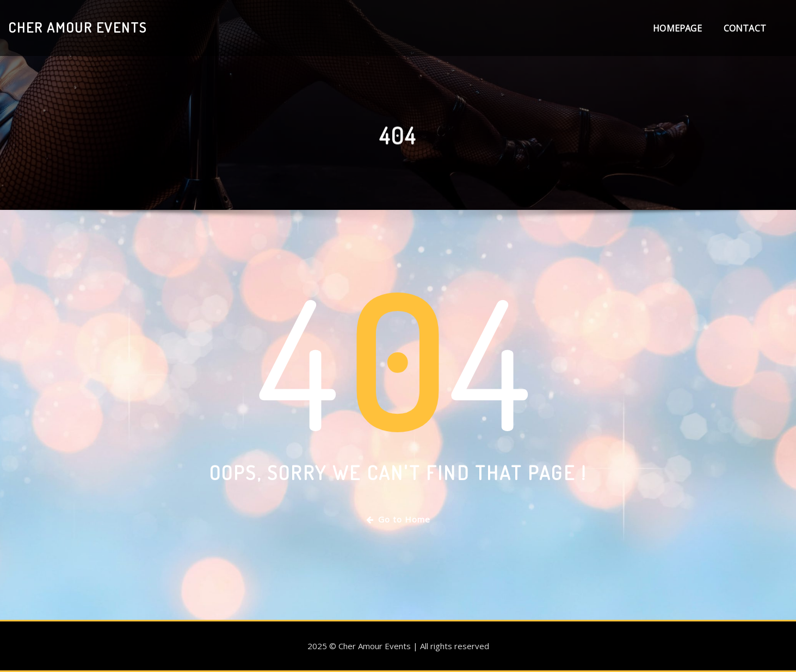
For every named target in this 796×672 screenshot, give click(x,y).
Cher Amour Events (78, 27)
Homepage (677, 28)
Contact (745, 28)
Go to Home (398, 519)
